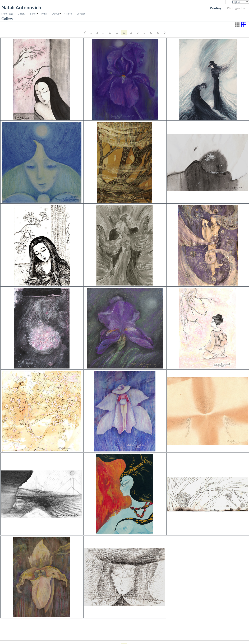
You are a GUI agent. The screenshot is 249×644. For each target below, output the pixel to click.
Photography (236, 8)
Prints (44, 14)
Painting (216, 8)
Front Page (7, 14)
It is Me (68, 14)
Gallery (22, 14)
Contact (81, 14)
